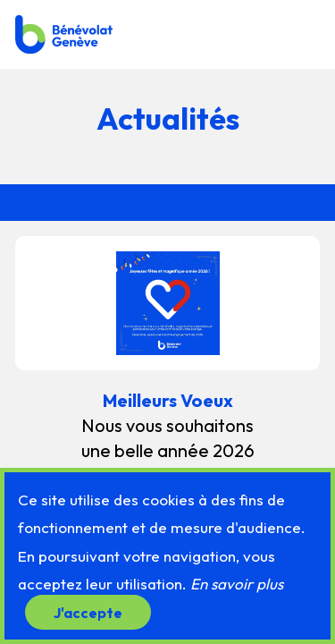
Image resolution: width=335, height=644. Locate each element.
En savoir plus (237, 584)
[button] (302, 33)
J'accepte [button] (88, 612)
